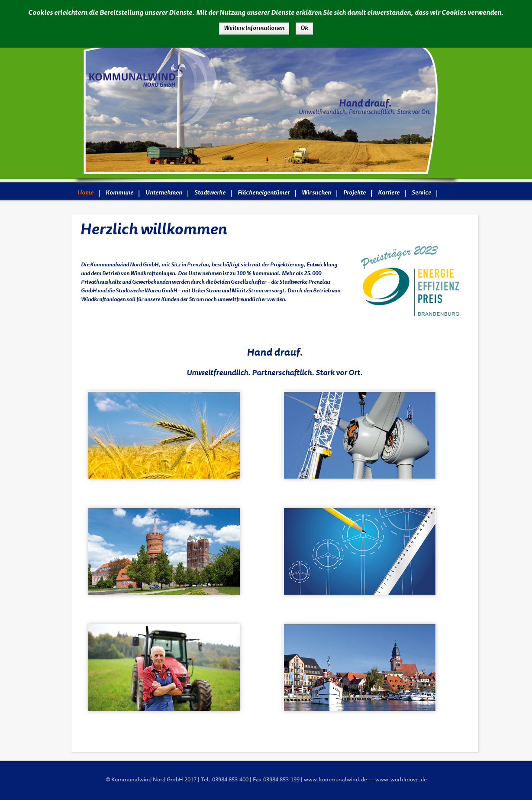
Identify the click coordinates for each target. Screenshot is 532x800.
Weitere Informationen (254, 29)
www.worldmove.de (401, 780)
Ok (304, 29)
